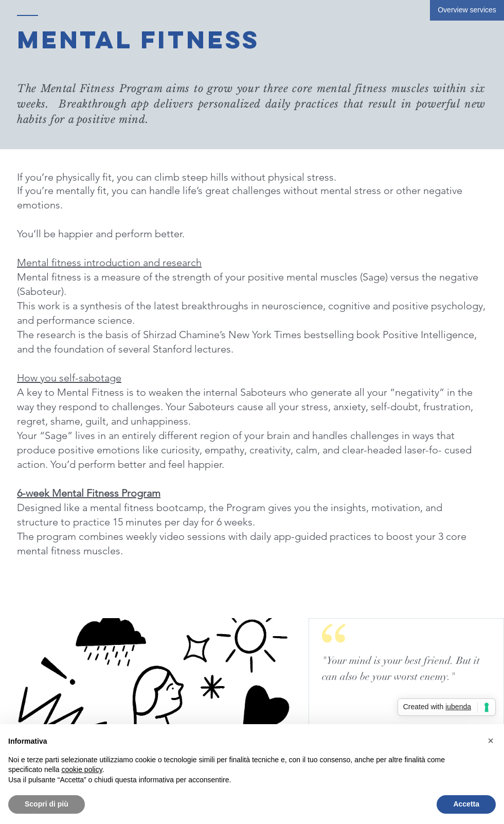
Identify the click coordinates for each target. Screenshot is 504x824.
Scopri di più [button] (47, 804)
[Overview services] (467, 10)
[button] (491, 741)
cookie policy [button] (82, 769)
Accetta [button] (466, 804)
